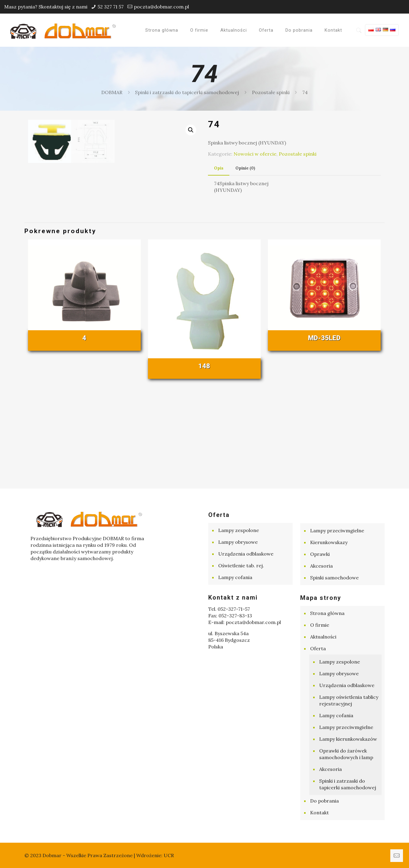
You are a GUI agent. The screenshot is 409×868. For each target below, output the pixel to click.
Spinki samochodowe (334, 578)
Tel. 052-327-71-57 (229, 609)
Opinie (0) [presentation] (245, 168)
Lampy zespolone (239, 530)
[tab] (219, 168)
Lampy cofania (235, 577)
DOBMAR (112, 92)
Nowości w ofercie (255, 154)
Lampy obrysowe (238, 542)
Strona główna (327, 613)
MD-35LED (324, 429)
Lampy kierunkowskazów (348, 739)
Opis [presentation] (219, 168)
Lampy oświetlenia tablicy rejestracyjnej (349, 700)
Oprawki (320, 554)
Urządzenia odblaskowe (246, 554)
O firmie (320, 625)
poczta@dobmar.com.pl (161, 7)
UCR (169, 855)
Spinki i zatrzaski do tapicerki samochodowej (187, 92)
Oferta (318, 648)
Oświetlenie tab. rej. (241, 565)
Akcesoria (321, 566)
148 (204, 458)
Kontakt (319, 813)
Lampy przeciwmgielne (337, 531)
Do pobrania (324, 801)
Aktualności (323, 637)
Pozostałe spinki (271, 92)
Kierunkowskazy (329, 542)
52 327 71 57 (111, 7)
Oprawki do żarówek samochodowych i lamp (346, 754)
